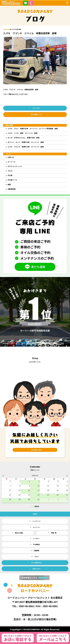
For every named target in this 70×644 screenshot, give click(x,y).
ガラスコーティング (15, 166)
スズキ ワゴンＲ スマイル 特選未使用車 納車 (30, 33)
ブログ (13, 29)
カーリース (12, 162)
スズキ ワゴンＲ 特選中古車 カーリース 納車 (26, 147)
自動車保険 (12, 189)
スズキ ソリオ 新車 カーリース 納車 (23, 133)
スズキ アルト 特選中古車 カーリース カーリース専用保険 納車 (33, 129)
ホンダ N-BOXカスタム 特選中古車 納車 (24, 138)
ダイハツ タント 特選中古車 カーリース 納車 (26, 142)
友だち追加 (35, 267)
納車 (20, 29)
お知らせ (11, 157)
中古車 (17, 29)
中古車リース (12, 180)
